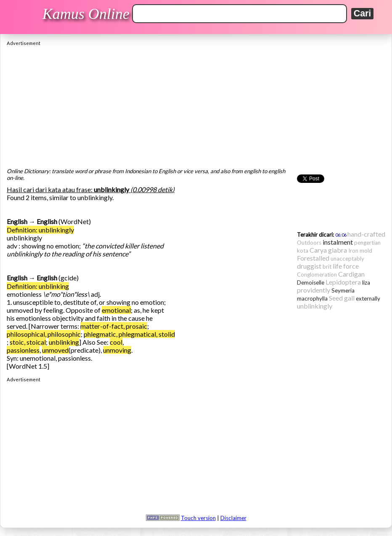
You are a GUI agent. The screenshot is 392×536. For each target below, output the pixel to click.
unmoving (117, 350)
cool (116, 342)
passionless (23, 350)
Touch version (198, 518)
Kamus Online (86, 14)
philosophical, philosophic (44, 334)
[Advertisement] (196, 105)
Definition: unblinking (38, 286)
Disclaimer (233, 518)
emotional (116, 310)
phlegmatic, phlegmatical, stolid (129, 334)
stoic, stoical (28, 342)
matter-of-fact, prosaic (114, 326)
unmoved (55, 350)
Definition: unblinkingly (40, 230)
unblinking (64, 342)
